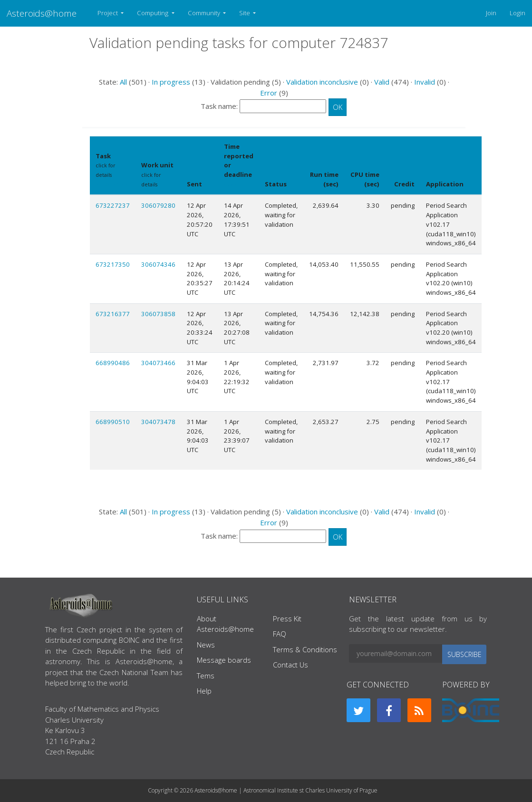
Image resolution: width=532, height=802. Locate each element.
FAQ (280, 634)
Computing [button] (153, 13)
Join (491, 13)
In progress (171, 82)
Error (269, 93)
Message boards (224, 660)
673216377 (113, 314)
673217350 (113, 264)
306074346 (158, 264)
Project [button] (108, 13)
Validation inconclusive (322, 82)
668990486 (113, 363)
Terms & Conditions (305, 649)
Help (204, 691)
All (123, 82)
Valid (382, 82)
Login (517, 13)
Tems (206, 676)
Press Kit (287, 618)
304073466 (158, 363)
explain (233, 184)
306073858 (158, 314)
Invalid (425, 82)
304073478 (158, 422)
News (206, 645)
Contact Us (290, 665)
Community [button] (205, 13)
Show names (111, 184)
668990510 (113, 422)
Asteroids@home (42, 13)
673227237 (113, 205)
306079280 (158, 205)
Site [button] (245, 13)
